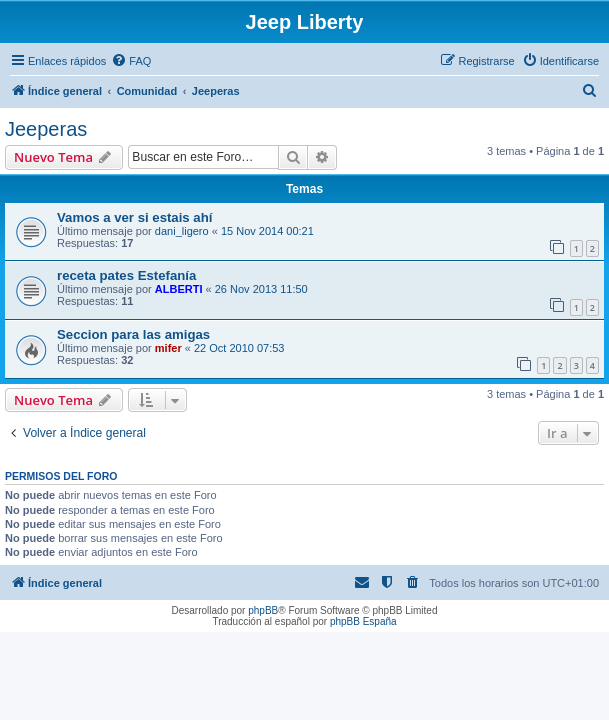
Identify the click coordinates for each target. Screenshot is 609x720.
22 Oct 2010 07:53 (239, 348)
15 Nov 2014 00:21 (267, 231)
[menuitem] (131, 61)
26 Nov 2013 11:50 (261, 289)
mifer (168, 348)
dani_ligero (182, 231)
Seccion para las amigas (133, 334)
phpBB (263, 610)
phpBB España (363, 621)
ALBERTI (179, 289)
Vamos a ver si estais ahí (134, 217)
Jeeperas (46, 129)
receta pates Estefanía (126, 275)
